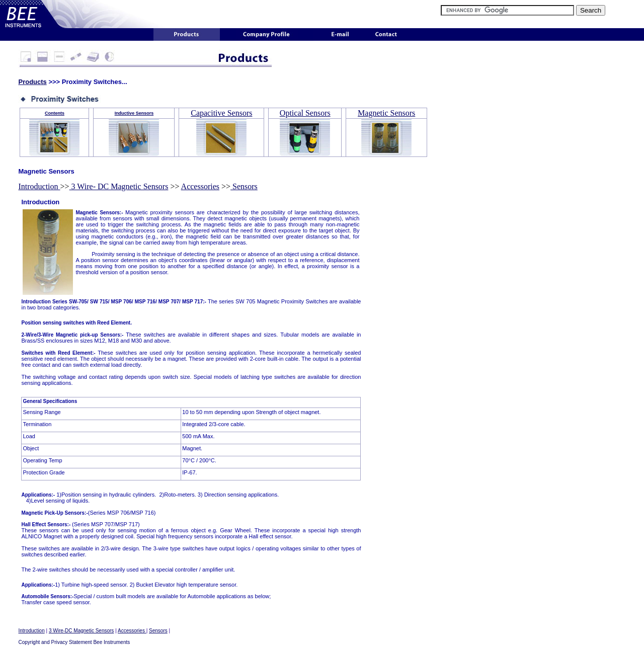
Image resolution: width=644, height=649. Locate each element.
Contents (55, 113)
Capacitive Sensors (221, 113)
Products (32, 82)
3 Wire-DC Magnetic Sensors (81, 631)
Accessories (200, 186)
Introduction (39, 186)
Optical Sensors (305, 113)
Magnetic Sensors (386, 113)
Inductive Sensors (134, 113)
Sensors (244, 186)
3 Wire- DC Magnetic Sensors (119, 186)
